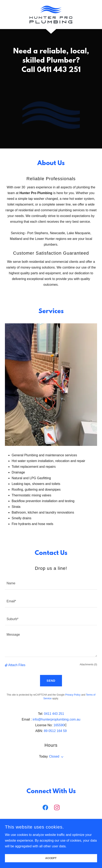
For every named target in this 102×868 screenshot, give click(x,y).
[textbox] (51, 583)
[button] (7, 665)
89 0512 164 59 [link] (55, 731)
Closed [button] (54, 756)
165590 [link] (59, 725)
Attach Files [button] (17, 665)
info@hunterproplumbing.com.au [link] (56, 719)
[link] (51, 15)
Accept (51, 858)
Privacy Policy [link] (73, 695)
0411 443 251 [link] (54, 714)
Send (51, 681)
